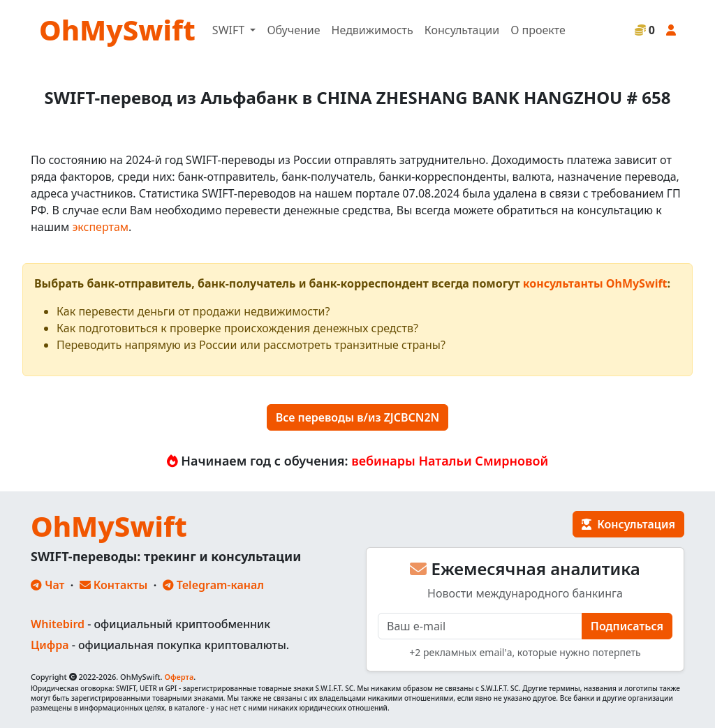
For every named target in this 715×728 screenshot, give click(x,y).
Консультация (628, 524)
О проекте (538, 30)
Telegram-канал (213, 585)
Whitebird (58, 624)
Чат (47, 585)
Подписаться (627, 626)
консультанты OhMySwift (595, 283)
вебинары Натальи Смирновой (450, 461)
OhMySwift (117, 30)
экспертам (100, 227)
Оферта (179, 677)
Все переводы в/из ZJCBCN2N (358, 417)
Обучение (293, 30)
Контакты (114, 585)
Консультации (462, 30)
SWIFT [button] (230, 30)
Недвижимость (373, 30)
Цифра (50, 645)
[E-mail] (480, 626)
